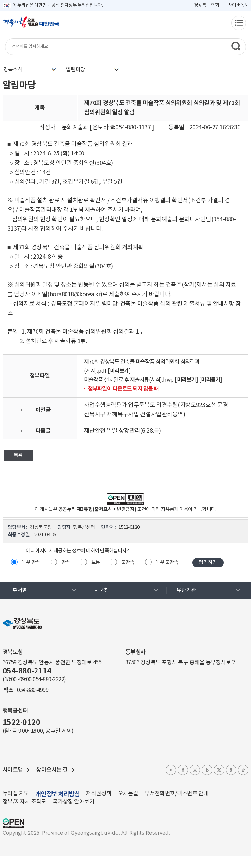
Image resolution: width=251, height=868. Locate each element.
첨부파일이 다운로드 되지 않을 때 (123, 389)
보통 (96, 563)
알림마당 (76, 70)
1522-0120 (22, 723)
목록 (18, 455)
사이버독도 (238, 5)
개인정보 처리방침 (58, 794)
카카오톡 (231, 770)
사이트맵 (13, 770)
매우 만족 (31, 563)
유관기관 (186, 590)
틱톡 (243, 770)
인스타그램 (195, 770)
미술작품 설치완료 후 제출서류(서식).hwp (129, 380)
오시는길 (128, 794)
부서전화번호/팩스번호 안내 (177, 794)
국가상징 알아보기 (74, 802)
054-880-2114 (27, 671)
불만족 (128, 563)
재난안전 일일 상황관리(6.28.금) (123, 431)
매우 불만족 (167, 563)
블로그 (207, 770)
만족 (66, 563)
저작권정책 (99, 794)
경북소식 (13, 70)
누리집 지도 (16, 794)
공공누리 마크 (14, 823)
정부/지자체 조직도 (24, 802)
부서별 (20, 590)
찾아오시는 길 (52, 770)
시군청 (102, 590)
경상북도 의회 (207, 5)
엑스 (219, 770)
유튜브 (171, 770)
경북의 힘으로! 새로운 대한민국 (31, 25)
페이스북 (183, 770)
